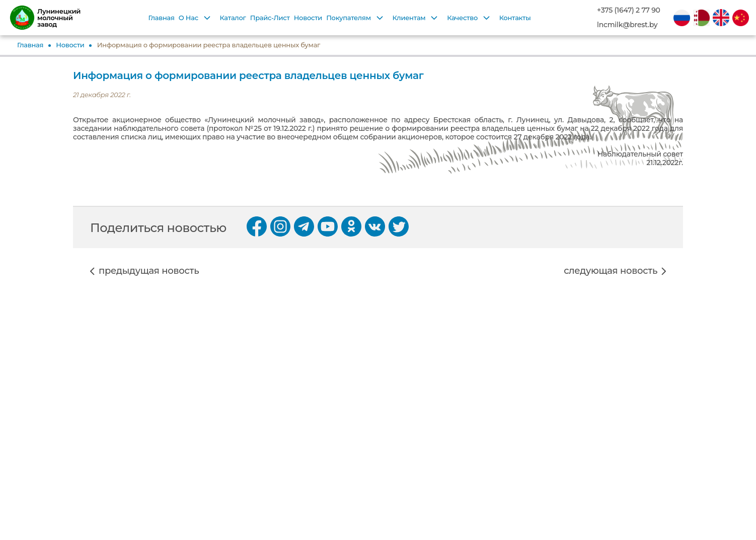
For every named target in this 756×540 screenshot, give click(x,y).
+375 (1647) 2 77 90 (629, 10)
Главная (161, 18)
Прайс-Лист (270, 18)
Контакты (515, 18)
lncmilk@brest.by (627, 25)
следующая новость (611, 271)
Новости (308, 18)
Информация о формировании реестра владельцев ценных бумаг (209, 45)
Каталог (233, 18)
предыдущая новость (149, 271)
